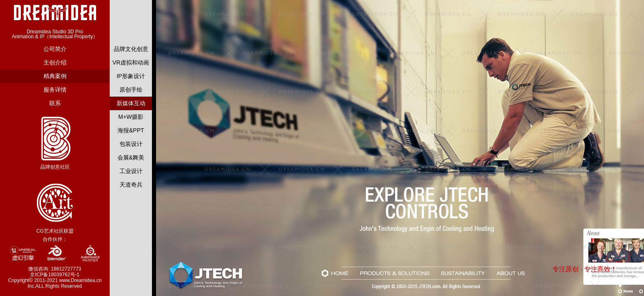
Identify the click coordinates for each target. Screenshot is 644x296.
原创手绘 (131, 90)
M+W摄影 (131, 117)
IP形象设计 (131, 76)
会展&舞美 (131, 157)
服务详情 (55, 90)
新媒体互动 (131, 103)
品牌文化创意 (131, 49)
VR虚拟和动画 (131, 62)
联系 (55, 103)
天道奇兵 (131, 185)
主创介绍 (55, 62)
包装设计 (131, 144)
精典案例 (55, 76)
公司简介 (55, 49)
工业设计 (131, 171)
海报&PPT (131, 130)
